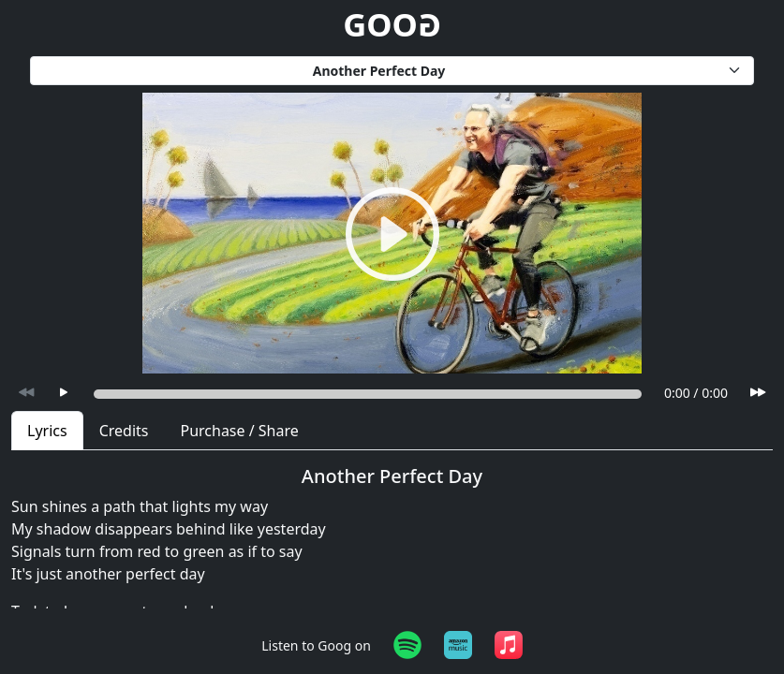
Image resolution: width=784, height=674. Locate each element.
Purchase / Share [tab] (239, 431)
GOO (392, 24)
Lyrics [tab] (47, 431)
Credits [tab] (124, 431)
